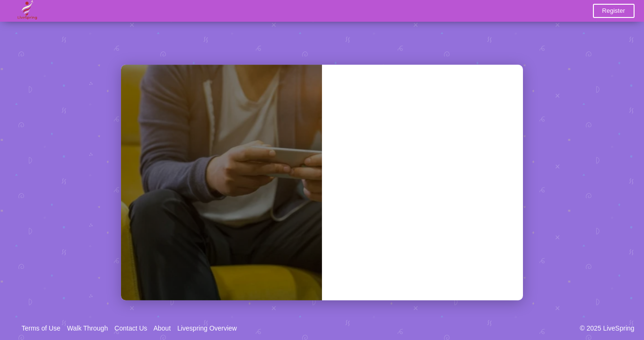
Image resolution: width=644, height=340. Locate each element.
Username (357, 116)
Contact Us (131, 328)
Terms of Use (41, 328)
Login (422, 223)
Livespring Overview (207, 328)
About (162, 328)
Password (357, 155)
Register (613, 11)
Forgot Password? (477, 192)
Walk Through (87, 328)
